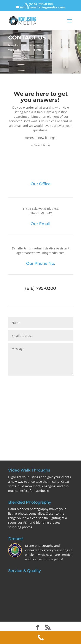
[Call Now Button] (40, 638)
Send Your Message (49, 382)
